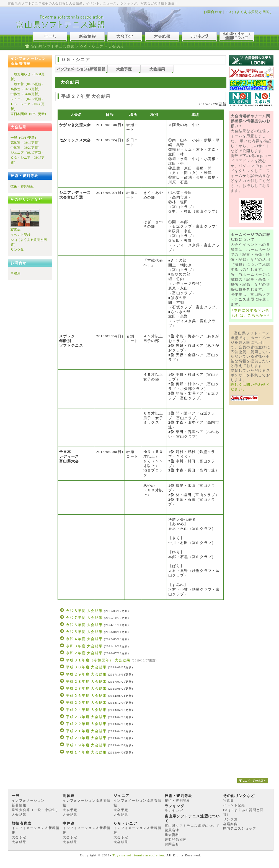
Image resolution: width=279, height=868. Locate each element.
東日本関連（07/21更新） (29, 114)
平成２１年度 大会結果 (86, 731)
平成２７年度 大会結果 (86, 688)
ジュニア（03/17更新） (28, 153)
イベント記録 (20, 235)
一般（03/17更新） (24, 138)
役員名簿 (172, 830)
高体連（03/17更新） (26, 143)
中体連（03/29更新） (26, 148)
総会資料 (172, 835)
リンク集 (17, 250)
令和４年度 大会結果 (84, 639)
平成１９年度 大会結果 (86, 745)
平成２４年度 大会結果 (86, 710)
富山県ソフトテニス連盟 (53, 47)
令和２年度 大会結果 (84, 653)
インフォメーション (28, 801)
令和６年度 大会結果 (84, 625)
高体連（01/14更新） (26, 89)
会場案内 (230, 824)
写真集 (15, 230)
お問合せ (172, 844)
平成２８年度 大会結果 (86, 681)
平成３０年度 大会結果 (86, 667)
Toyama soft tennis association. (139, 855)
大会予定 (70, 810)
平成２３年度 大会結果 (86, 717)
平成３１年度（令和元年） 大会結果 (98, 660)
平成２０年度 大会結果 (86, 738)
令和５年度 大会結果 (84, 632)
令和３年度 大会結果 (84, 646)
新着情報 (19, 805)
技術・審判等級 (22, 186)
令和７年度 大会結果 (84, 618)
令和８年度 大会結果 (84, 611)
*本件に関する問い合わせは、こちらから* (251, 313)
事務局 (15, 273)
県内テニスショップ (240, 828)
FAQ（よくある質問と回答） (250, 12)
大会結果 (19, 815)
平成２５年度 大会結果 (86, 703)
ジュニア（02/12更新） (28, 99)
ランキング (174, 811)
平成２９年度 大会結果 (86, 674)
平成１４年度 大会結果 (86, 752)
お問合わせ (213, 12)
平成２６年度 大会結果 (86, 696)
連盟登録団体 (176, 840)
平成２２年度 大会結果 (86, 724)
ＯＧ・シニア (92, 47)
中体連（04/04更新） (26, 94)
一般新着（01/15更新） (28, 84)
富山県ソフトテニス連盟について (192, 826)
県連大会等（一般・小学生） (36, 810)
